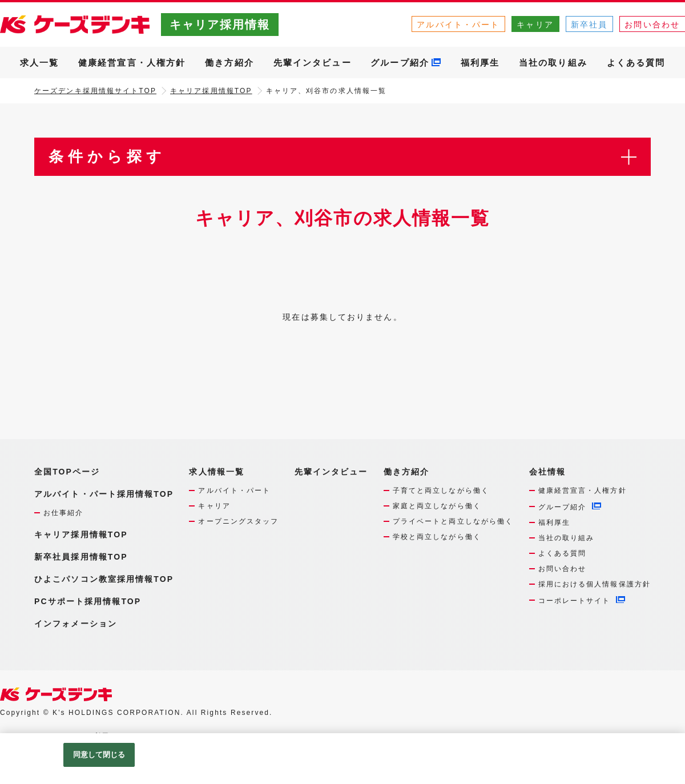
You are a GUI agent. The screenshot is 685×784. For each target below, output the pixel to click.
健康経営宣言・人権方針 (132, 63)
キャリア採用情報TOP (211, 91)
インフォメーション (76, 624)
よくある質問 (636, 63)
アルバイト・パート (458, 25)
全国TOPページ (67, 472)
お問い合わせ (563, 569)
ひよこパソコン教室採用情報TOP (104, 579)
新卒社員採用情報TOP (81, 557)
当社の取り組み (553, 63)
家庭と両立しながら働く (437, 506)
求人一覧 (39, 63)
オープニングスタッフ (238, 521)
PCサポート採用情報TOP (88, 601)
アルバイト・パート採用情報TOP (104, 494)
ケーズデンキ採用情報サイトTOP (95, 91)
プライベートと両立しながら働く (453, 521)
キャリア (535, 25)
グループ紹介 (400, 63)
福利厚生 (480, 63)
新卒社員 (589, 25)
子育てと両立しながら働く (441, 490)
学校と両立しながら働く (437, 537)
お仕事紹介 (64, 513)
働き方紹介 (229, 63)
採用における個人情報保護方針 (595, 584)
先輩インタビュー (313, 63)
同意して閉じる (99, 755)
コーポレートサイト (575, 601)
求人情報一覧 (217, 472)
